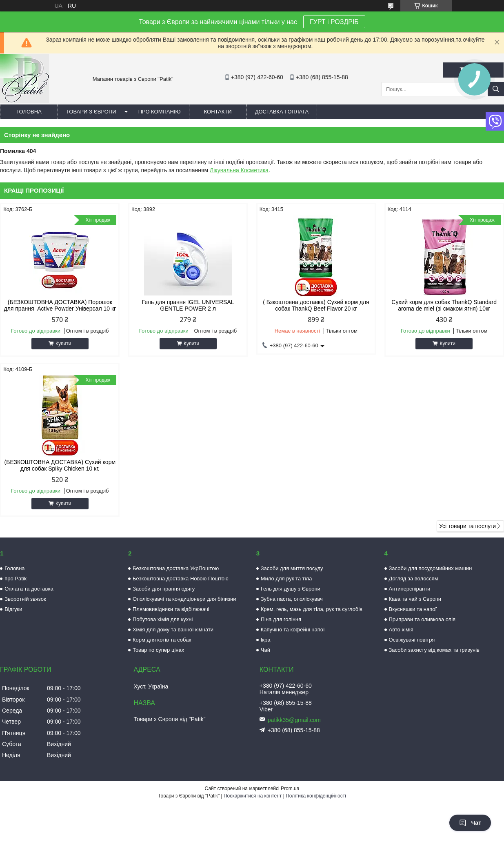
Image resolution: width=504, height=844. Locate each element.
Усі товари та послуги (467, 526)
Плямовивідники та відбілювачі (171, 609)
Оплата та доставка (29, 589)
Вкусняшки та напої (413, 609)
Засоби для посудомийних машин (431, 568)
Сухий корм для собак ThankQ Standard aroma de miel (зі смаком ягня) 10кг (444, 305)
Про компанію (160, 112)
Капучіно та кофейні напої (293, 630)
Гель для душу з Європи (291, 589)
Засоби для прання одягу (164, 589)
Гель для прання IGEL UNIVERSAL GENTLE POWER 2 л (188, 305)
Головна (29, 112)
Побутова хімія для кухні (163, 619)
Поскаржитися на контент (253, 796)
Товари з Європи (91, 112)
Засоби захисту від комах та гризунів (434, 650)
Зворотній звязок (25, 599)
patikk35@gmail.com (294, 720)
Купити (63, 344)
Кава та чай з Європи (415, 599)
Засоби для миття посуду (292, 568)
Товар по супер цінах (158, 650)
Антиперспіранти (410, 589)
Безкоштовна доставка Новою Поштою (181, 579)
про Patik (16, 579)
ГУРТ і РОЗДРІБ (334, 22)
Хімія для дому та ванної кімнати (173, 630)
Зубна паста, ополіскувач (292, 599)
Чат (470, 823)
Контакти (218, 112)
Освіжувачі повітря (412, 640)
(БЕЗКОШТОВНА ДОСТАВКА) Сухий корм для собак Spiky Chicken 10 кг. (60, 465)
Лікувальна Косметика (239, 170)
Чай (265, 650)
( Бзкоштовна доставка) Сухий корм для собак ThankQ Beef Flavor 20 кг (316, 305)
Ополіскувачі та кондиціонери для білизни (184, 599)
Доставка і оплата (282, 112)
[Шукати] (496, 89)
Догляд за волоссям (414, 579)
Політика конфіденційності (316, 796)
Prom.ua (290, 788)
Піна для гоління (281, 619)
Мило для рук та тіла (286, 579)
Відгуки (13, 609)
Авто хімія (401, 630)
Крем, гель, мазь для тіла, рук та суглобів (312, 609)
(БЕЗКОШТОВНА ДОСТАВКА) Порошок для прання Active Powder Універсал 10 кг (60, 305)
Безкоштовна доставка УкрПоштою (176, 568)
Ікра (266, 640)
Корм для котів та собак (162, 640)
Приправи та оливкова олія (422, 619)
